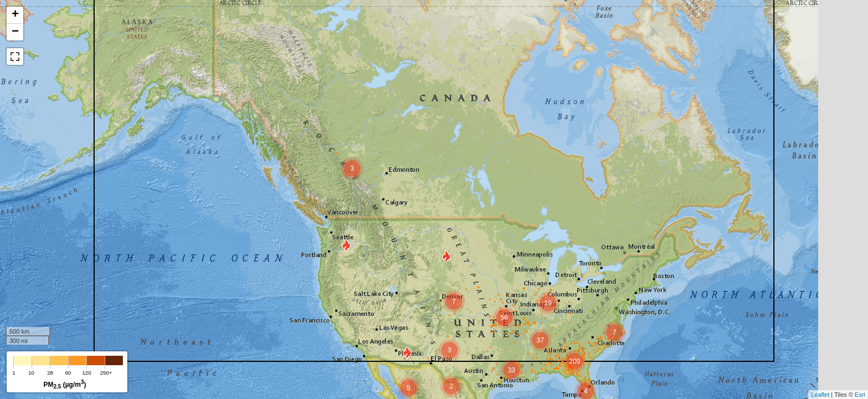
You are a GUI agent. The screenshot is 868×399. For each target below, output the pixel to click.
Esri (860, 395)
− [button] (15, 32)
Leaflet (820, 395)
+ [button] (15, 15)
